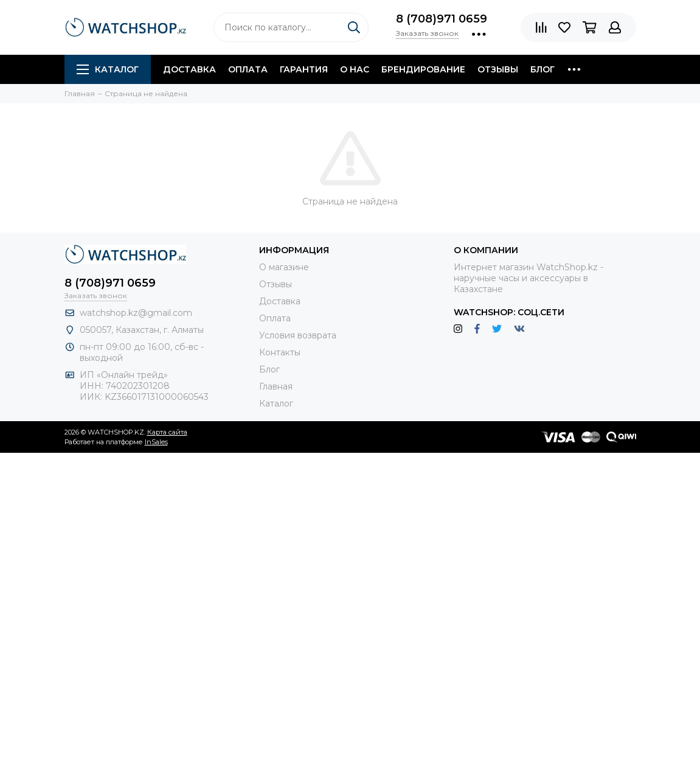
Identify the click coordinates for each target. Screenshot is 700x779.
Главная (276, 386)
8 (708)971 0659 (442, 19)
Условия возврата (298, 335)
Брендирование (423, 69)
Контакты (280, 352)
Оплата (248, 69)
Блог (542, 69)
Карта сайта (167, 432)
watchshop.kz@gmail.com (136, 313)
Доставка (189, 69)
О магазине (284, 267)
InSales (156, 442)
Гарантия (304, 69)
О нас (355, 69)
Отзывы (498, 69)
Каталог (108, 69)
